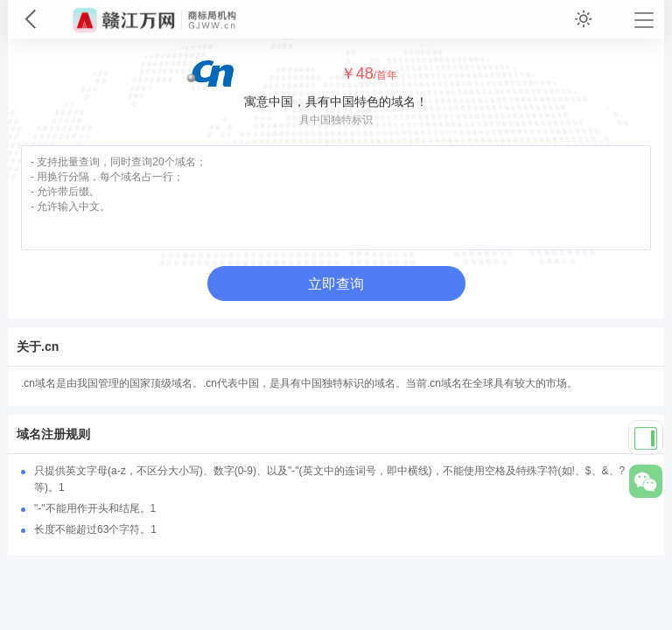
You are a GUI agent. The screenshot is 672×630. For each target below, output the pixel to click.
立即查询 (336, 284)
